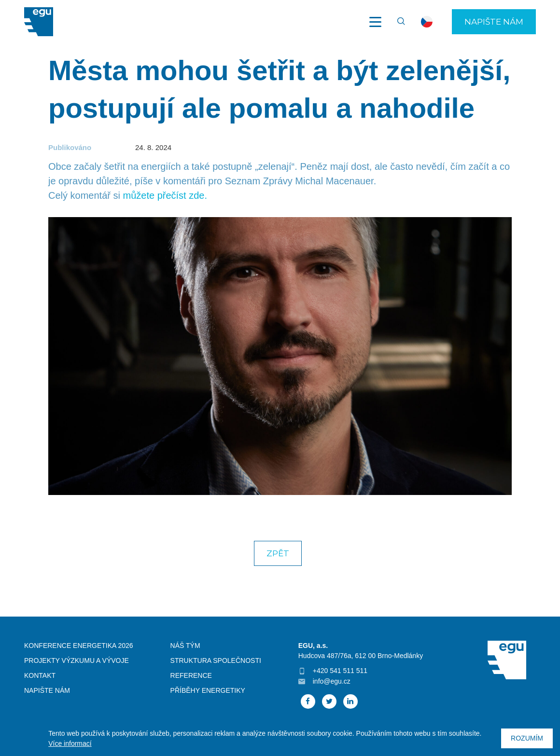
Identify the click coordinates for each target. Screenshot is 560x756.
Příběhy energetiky (208, 690)
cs (427, 22)
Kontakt (40, 675)
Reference (191, 675)
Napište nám (494, 22)
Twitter (329, 701)
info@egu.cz (332, 681)
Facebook (308, 701)
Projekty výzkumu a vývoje (77, 660)
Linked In (350, 701)
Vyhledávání (397, 22)
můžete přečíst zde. (165, 195)
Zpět (278, 553)
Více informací (70, 743)
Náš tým (185, 646)
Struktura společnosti (216, 660)
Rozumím (527, 738)
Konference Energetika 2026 (79, 646)
